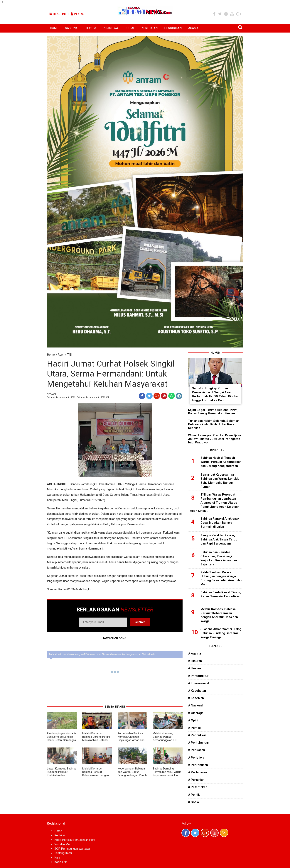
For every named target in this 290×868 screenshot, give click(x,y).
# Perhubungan (199, 742)
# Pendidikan (197, 735)
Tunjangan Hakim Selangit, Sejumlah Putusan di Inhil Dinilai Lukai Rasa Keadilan (214, 424)
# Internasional (199, 683)
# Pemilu (194, 728)
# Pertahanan (198, 772)
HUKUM (91, 28)
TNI (69, 355)
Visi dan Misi (63, 844)
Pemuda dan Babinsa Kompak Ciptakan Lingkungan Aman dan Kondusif (131, 738)
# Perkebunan (198, 765)
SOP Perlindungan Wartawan (73, 849)
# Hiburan (195, 661)
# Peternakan (198, 787)
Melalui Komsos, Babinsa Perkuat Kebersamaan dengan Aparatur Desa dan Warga (96, 775)
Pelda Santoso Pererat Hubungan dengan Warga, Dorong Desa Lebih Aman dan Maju (221, 578)
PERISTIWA (110, 28)
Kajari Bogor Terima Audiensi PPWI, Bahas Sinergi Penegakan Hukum (213, 412)
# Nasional (196, 705)
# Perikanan (197, 750)
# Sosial (194, 802)
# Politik (194, 795)
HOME (54, 28)
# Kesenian (196, 698)
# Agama (194, 653)
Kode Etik (61, 862)
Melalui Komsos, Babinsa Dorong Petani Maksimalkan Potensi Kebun (96, 738)
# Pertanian (196, 780)
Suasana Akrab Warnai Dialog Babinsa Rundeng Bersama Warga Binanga (221, 633)
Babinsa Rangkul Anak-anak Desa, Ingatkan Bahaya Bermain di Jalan (220, 523)
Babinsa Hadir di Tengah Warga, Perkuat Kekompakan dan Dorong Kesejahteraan (221, 462)
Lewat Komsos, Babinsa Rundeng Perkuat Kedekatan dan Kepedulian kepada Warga (62, 775)
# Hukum (194, 668)
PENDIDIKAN (173, 28)
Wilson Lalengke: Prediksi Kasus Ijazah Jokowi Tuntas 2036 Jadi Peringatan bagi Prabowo (215, 439)
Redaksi (60, 835)
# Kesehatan (197, 691)
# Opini (193, 720)
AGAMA (193, 28)
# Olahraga (196, 713)
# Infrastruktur (198, 676)
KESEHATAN (150, 28)
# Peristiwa (196, 757)
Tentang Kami (63, 853)
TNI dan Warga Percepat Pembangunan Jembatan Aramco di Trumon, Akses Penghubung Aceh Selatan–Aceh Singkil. (215, 502)
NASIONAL (72, 28)
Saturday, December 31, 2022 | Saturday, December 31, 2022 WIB (78, 397)
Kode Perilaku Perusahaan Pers (75, 840)
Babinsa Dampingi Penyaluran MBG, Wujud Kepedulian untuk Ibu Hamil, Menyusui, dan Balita (167, 775)
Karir (57, 858)
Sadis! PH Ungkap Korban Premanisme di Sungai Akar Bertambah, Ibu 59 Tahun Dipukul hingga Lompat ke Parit (215, 394)
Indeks (77, 14)
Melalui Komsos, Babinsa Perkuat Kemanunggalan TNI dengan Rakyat (165, 738)
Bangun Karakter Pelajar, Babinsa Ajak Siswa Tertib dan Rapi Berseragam (219, 539)
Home (51, 355)
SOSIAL (130, 28)
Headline (58, 14)
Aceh (61, 355)
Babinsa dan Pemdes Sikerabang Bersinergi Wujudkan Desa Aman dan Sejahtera (219, 558)
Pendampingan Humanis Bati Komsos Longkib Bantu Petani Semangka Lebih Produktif (62, 738)
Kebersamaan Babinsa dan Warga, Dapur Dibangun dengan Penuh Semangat (132, 774)
